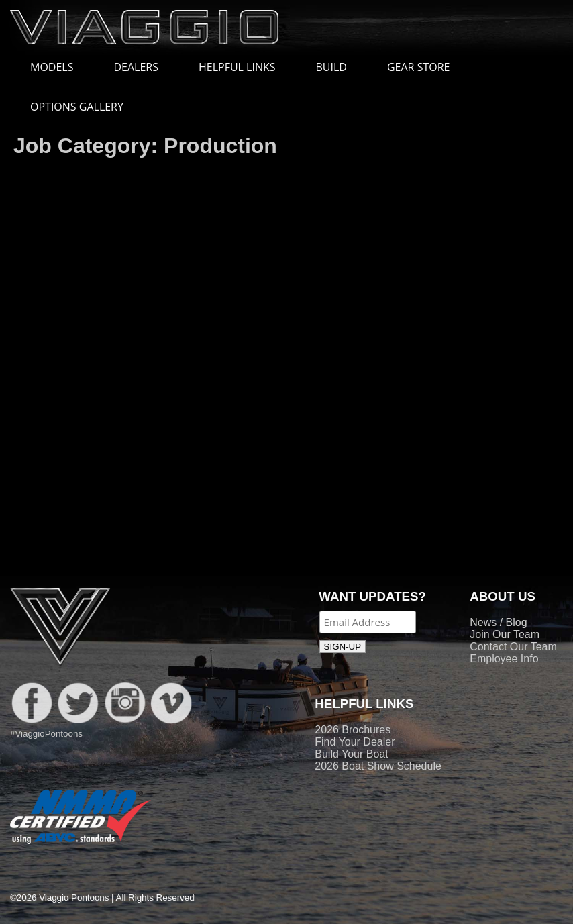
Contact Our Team (513, 647)
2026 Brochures (353, 730)
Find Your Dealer (355, 742)
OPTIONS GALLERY (77, 107)
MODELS (58, 67)
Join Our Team (505, 634)
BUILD (331, 67)
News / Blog (498, 622)
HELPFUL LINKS (244, 67)
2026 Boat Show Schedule (378, 766)
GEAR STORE (418, 67)
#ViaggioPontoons (46, 734)
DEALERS (136, 67)
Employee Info (504, 659)
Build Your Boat (351, 754)
